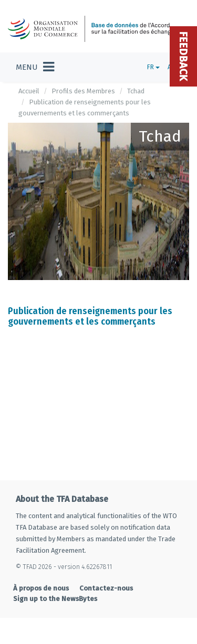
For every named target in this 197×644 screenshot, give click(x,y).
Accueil (29, 91)
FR (153, 67)
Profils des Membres (83, 91)
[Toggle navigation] (35, 67)
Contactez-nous (106, 588)
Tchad (136, 91)
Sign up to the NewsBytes (55, 599)
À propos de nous (41, 588)
